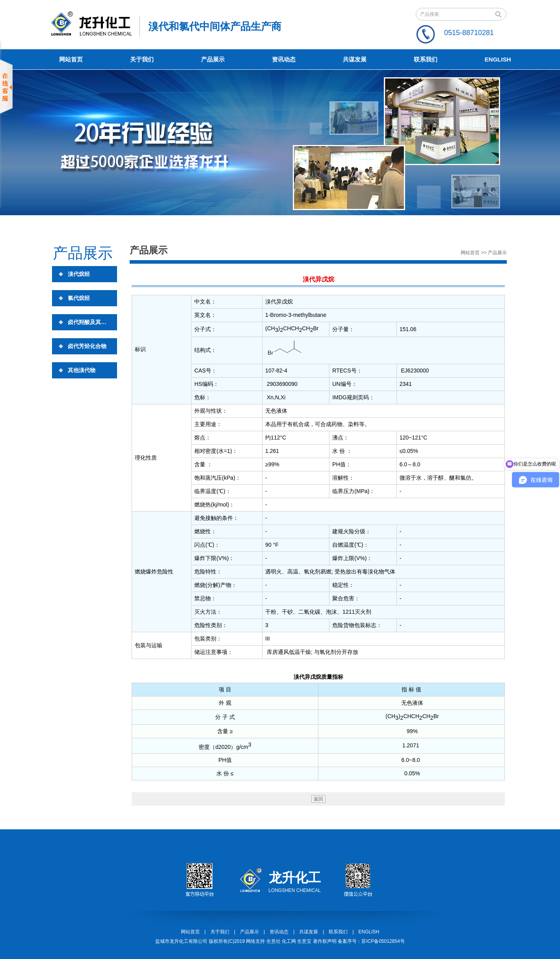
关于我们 (142, 59)
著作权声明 (325, 941)
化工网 (289, 941)
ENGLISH (369, 932)
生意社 (273, 941)
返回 (318, 799)
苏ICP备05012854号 (383, 941)
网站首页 (71, 59)
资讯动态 (284, 59)
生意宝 (304, 941)
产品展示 (213, 59)
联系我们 (426, 59)
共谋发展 (355, 59)
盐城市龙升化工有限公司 (181, 941)
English (498, 59)
